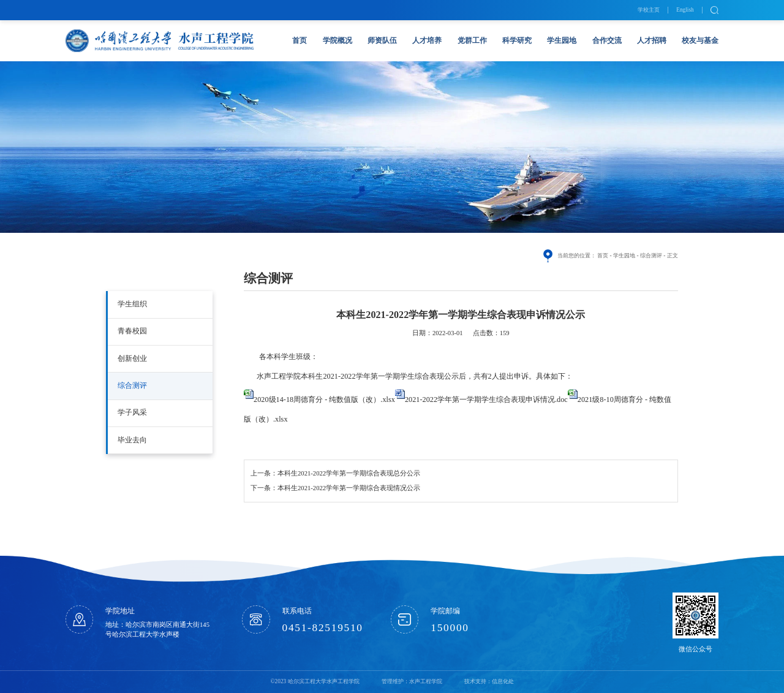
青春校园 (132, 331)
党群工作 (472, 40)
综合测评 (132, 385)
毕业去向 (132, 440)
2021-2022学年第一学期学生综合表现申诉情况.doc (486, 400)
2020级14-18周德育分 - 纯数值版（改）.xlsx (324, 400)
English (685, 10)
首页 (300, 40)
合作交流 (607, 40)
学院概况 (337, 40)
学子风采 (132, 412)
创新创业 (132, 358)
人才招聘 (652, 40)
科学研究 (517, 40)
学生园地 (562, 40)
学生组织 (132, 304)
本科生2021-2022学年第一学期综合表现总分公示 (349, 473)
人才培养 (427, 40)
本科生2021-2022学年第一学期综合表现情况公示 (349, 488)
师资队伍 (382, 40)
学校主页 (649, 10)
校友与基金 (700, 40)
